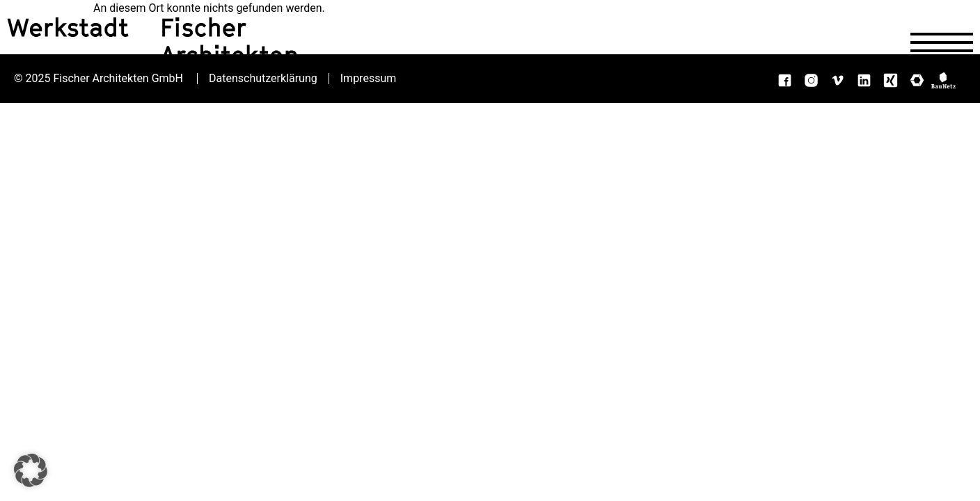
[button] (31, 470)
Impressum (369, 79)
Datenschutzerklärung (263, 79)
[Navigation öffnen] (942, 42)
